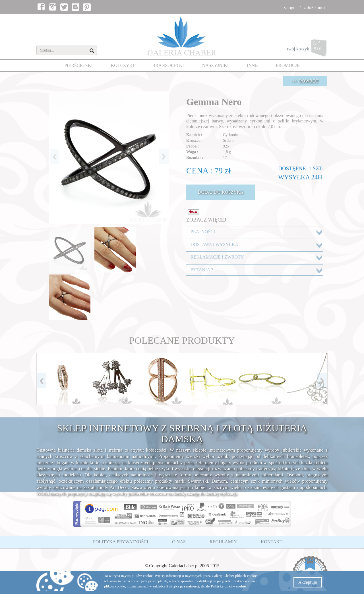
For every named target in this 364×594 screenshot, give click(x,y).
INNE (252, 65)
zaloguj (290, 8)
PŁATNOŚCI (203, 232)
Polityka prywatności (183, 586)
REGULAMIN (223, 542)
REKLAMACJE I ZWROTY (217, 257)
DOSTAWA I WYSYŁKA (214, 244)
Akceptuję (308, 582)
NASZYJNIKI (215, 65)
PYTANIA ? (202, 270)
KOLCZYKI (123, 65)
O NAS (179, 542)
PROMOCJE (288, 65)
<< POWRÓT (305, 81)
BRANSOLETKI (168, 65)
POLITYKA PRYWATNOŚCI (121, 542)
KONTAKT (272, 542)
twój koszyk (307, 49)
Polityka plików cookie (228, 586)
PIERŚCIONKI (78, 65)
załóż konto (314, 8)
